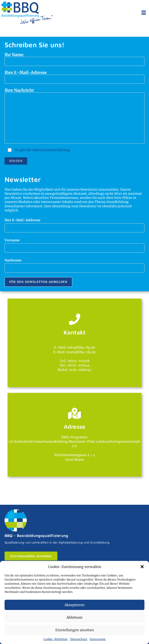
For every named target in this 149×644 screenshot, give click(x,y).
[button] (142, 567)
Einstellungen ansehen (75, 630)
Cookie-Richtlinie (56, 639)
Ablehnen (74, 617)
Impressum (98, 639)
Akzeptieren (74, 605)
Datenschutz (79, 639)
